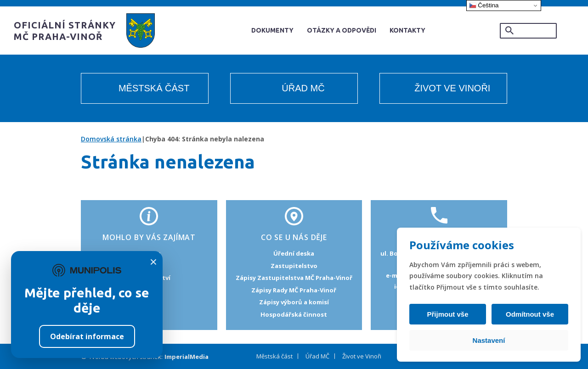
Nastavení (489, 340)
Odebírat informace (87, 336)
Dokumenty (272, 30)
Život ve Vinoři (452, 88)
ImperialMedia (187, 357)
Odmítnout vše (529, 314)
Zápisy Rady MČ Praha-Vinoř (294, 290)
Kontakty (407, 30)
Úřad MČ (303, 88)
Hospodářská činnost (294, 314)
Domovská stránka (111, 139)
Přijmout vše (449, 314)
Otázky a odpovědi (342, 30)
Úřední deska (294, 253)
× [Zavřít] (153, 262)
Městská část (154, 88)
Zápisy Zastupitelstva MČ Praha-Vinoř (294, 278)
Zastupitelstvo (294, 266)
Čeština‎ (484, 6)
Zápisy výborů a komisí (294, 302)
